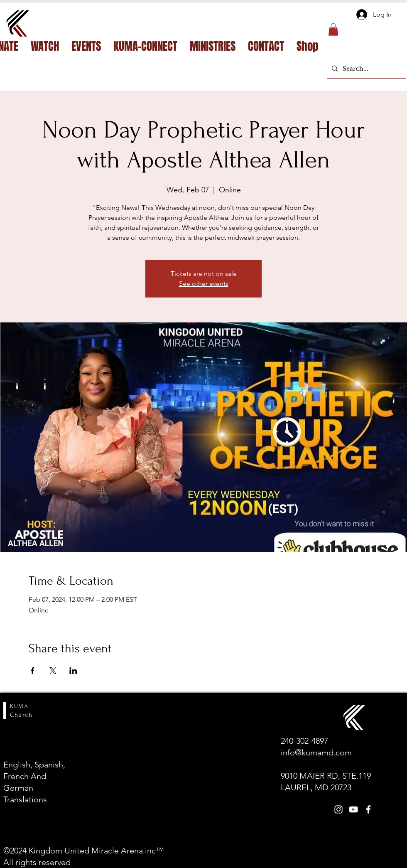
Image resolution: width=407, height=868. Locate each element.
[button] (333, 30)
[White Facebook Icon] (368, 809)
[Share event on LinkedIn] (73, 671)
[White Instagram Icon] (338, 809)
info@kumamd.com (316, 752)
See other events (204, 284)
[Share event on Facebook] (33, 671)
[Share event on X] (53, 671)
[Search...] (365, 69)
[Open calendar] (94, 821)
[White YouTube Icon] (353, 809)
